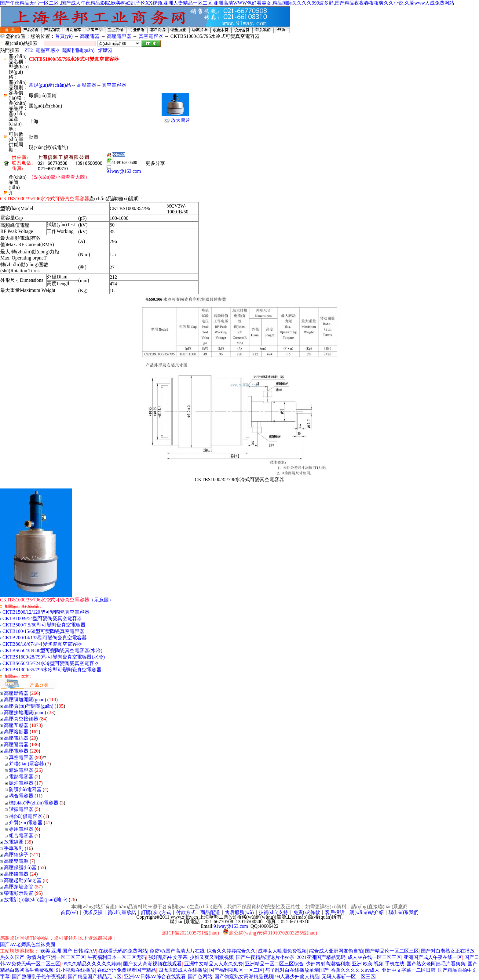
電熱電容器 (21, 777)
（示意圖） (57, 600)
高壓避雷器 (16, 744)
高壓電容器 (119, 36)
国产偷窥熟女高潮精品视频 (244, 976)
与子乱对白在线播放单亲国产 (297, 970)
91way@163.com (124, 169)
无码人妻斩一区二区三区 (349, 976)
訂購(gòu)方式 (156, 912)
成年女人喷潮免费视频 (282, 951)
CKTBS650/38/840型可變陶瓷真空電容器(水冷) (52, 650)
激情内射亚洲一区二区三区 (56, 957)
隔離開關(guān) (79, 50)
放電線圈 (14, 842)
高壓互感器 (16, 725)
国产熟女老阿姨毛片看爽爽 (436, 964)
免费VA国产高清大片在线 (177, 951)
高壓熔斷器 (16, 732)
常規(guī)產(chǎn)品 (50, 85)
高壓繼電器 (16, 874)
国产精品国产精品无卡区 (95, 976)
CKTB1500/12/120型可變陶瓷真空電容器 (46, 612)
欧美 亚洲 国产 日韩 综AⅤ (68, 951)
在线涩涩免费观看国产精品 (126, 970)
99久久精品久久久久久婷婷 (92, 964)
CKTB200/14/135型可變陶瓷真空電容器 (45, 638)
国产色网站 (200, 976)
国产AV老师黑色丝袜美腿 (28, 944)
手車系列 (14, 848)
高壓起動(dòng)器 (23, 880)
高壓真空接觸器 (21, 719)
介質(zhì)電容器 (26, 823)
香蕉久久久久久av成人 (355, 970)
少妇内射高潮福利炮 (328, 964)
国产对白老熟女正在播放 (448, 951)
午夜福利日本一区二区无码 (117, 957)
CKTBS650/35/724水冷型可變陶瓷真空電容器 (51, 663)
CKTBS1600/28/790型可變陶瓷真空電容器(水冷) (54, 657)
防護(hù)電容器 (25, 789)
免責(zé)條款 (307, 912)
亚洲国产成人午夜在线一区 (433, 957)
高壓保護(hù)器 (20, 867)
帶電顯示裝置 (19, 893)
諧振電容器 (21, 809)
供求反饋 (93, 912)
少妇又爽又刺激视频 (212, 957)
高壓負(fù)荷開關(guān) (29, 706)
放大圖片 (181, 120)
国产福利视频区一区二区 (236, 970)
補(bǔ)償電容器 (26, 816)
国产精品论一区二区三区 (392, 951)
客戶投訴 (335, 912)
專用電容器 (21, 829)
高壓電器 (90, 36)
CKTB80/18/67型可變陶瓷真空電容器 (42, 644)
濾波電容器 (21, 770)
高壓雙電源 (16, 861)
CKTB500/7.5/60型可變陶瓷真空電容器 (44, 625)
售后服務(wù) (239, 912)
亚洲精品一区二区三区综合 (274, 964)
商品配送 (210, 912)
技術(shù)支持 (274, 912)
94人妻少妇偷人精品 (297, 976)
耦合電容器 (21, 796)
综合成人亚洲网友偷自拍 (336, 951)
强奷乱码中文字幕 (168, 957)
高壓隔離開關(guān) (25, 700)
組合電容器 (21, 835)
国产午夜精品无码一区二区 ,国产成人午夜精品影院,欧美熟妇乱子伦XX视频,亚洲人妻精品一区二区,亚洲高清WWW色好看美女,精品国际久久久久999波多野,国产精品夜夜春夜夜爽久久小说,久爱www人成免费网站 (227, 3)
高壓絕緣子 (16, 855)
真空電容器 (151, 36)
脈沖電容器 (21, 783)
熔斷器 (105, 50)
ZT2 (29, 50)
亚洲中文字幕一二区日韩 (409, 970)
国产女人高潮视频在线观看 (152, 964)
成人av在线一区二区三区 (374, 957)
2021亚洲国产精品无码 (321, 957)
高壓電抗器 (16, 738)
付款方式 (186, 912)
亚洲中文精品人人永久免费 (214, 964)
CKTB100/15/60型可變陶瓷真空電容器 (43, 631)
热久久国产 (12, 957)
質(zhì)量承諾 (122, 912)
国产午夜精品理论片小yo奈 (265, 957)
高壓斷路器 (16, 693)
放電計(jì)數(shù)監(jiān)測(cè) (36, 900)
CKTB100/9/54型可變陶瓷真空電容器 (42, 618)
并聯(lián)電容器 (26, 764)
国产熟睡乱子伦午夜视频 (39, 976)
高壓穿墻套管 (19, 887)
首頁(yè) (64, 36)
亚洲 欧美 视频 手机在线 (378, 964)
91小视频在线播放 (75, 970)
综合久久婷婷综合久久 (231, 951)
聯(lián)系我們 (404, 912)
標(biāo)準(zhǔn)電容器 (34, 803)
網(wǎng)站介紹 (366, 912)
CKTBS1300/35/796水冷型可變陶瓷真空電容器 (52, 670)
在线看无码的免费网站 (123, 951)
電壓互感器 (48, 50)
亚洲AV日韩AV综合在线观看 (155, 976)
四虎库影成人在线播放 (183, 970)
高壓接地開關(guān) (25, 712)
